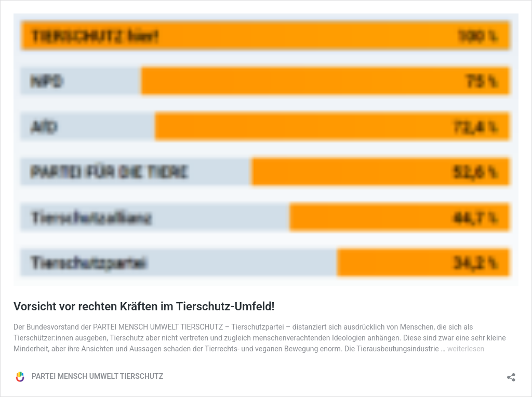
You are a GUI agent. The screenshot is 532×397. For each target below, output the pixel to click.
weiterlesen (466, 349)
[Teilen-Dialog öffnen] (511, 374)
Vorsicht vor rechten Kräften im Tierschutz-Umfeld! (144, 306)
